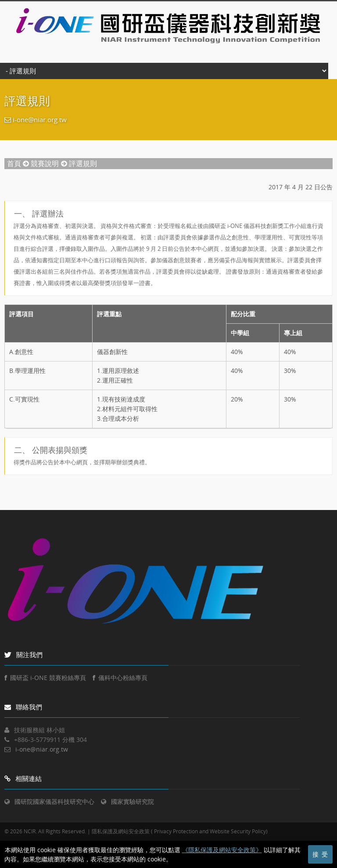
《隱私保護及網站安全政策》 (222, 850)
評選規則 (83, 163)
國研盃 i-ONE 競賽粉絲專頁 (45, 678)
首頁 (14, 163)
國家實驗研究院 (133, 801)
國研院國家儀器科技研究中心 (54, 801)
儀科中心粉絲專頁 (120, 678)
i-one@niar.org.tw (40, 119)
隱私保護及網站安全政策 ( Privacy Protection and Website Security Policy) (180, 831)
